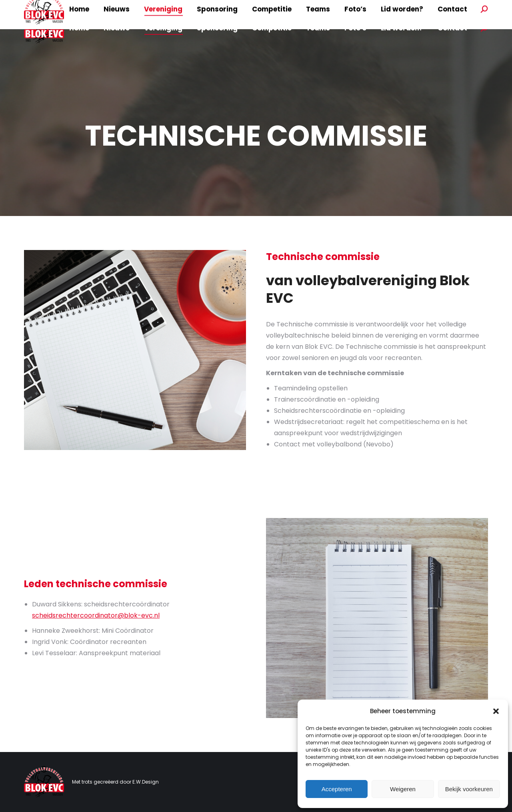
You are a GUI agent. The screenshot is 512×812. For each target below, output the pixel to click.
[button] (496, 711)
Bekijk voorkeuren (469, 789)
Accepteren (337, 789)
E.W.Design (146, 782)
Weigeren (403, 789)
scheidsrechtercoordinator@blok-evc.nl (96, 615)
